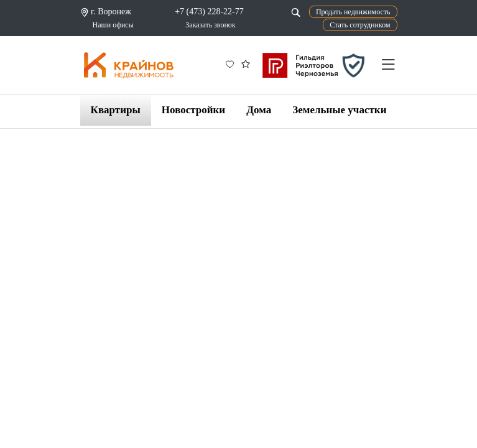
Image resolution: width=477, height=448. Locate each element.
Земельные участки (339, 110)
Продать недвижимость (353, 12)
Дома (259, 110)
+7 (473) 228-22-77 (209, 12)
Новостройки (193, 110)
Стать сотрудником (360, 25)
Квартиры (116, 110)
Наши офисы (113, 25)
